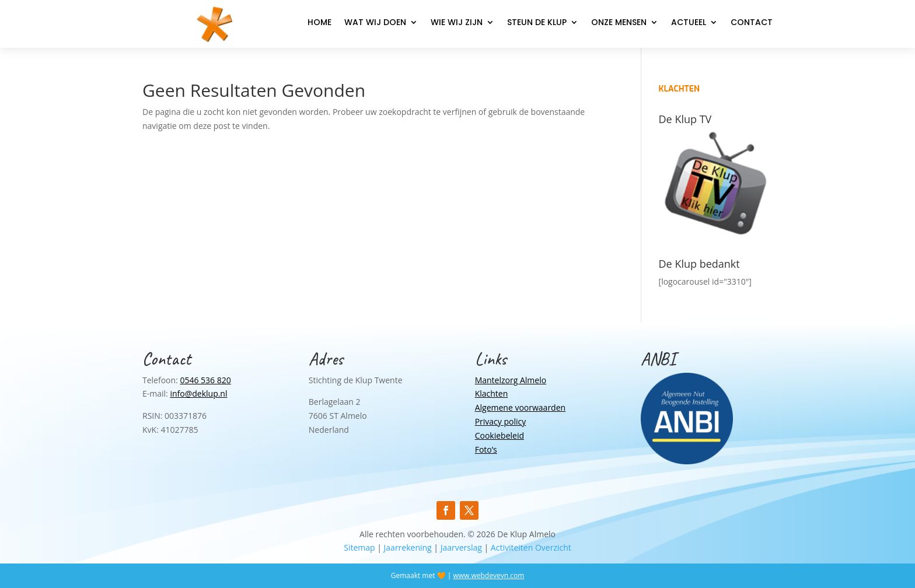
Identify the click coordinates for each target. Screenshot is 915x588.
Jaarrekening (408, 547)
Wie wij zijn (457, 23)
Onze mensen (619, 23)
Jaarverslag (461, 547)
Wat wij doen (375, 23)
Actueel (689, 23)
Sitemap (359, 547)
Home (319, 23)
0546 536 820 (205, 380)
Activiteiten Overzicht (531, 547)
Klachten (492, 393)
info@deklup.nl (198, 393)
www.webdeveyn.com (488, 575)
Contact (752, 23)
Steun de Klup (537, 23)
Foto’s (486, 449)
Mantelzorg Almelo (511, 380)
